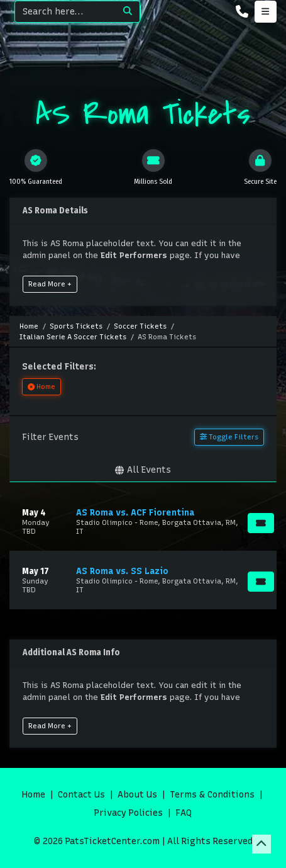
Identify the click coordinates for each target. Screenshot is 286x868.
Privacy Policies (129, 813)
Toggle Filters (229, 437)
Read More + (50, 284)
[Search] (65, 12)
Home (34, 795)
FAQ (184, 813)
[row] (143, 521)
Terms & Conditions (212, 795)
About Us (137, 795)
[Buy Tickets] (261, 523)
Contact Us (81, 795)
